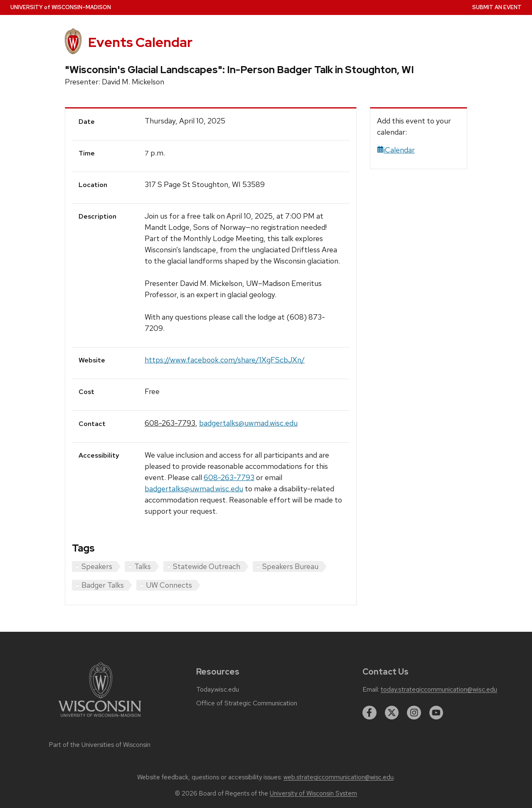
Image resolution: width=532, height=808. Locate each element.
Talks (143, 566)
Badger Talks (103, 585)
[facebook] (369, 713)
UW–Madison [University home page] (61, 7)
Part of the (100, 745)
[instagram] (414, 713)
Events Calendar (140, 42)
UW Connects (169, 585)
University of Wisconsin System (313, 793)
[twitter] (392, 713)
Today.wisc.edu (218, 690)
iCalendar (396, 150)
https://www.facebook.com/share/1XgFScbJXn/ (225, 360)
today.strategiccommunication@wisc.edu (439, 690)
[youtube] (436, 713)
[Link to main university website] (100, 718)
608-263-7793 (170, 423)
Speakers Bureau (290, 566)
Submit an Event (497, 7)
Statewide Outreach (207, 566)
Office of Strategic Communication (247, 703)
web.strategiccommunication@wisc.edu (339, 777)
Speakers (97, 566)
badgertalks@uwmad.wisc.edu (248, 423)
